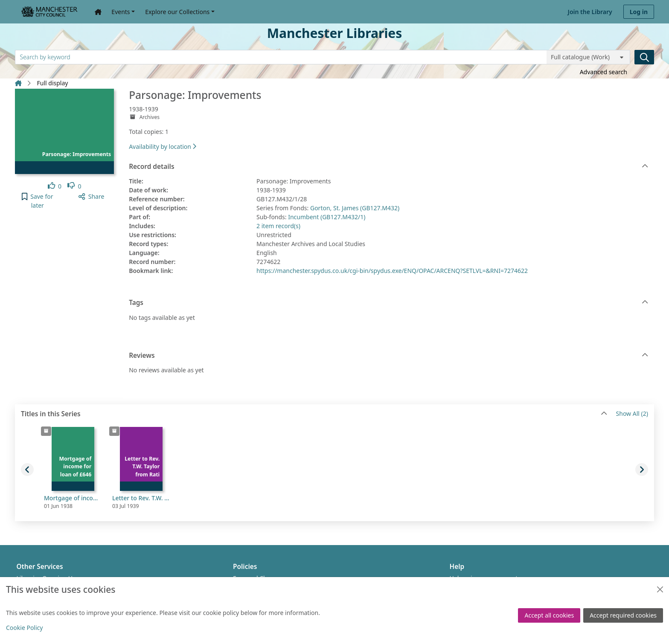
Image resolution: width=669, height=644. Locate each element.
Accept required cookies (623, 615)
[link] (55, 186)
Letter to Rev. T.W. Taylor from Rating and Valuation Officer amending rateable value (141, 498)
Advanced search (604, 72)
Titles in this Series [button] (314, 414)
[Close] (660, 589)
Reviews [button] (388, 356)
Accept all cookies (549, 615)
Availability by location (163, 146)
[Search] (644, 57)
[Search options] (588, 57)
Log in (639, 12)
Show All (632, 414)
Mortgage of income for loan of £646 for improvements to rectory (73, 498)
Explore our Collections (177, 12)
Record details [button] (388, 167)
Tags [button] (388, 303)
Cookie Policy (24, 628)
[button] (38, 201)
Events (121, 12)
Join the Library (590, 12)
